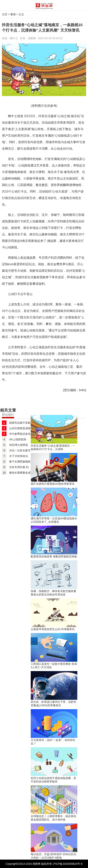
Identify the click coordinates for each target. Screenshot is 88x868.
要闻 (13, 14)
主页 (5, 14)
